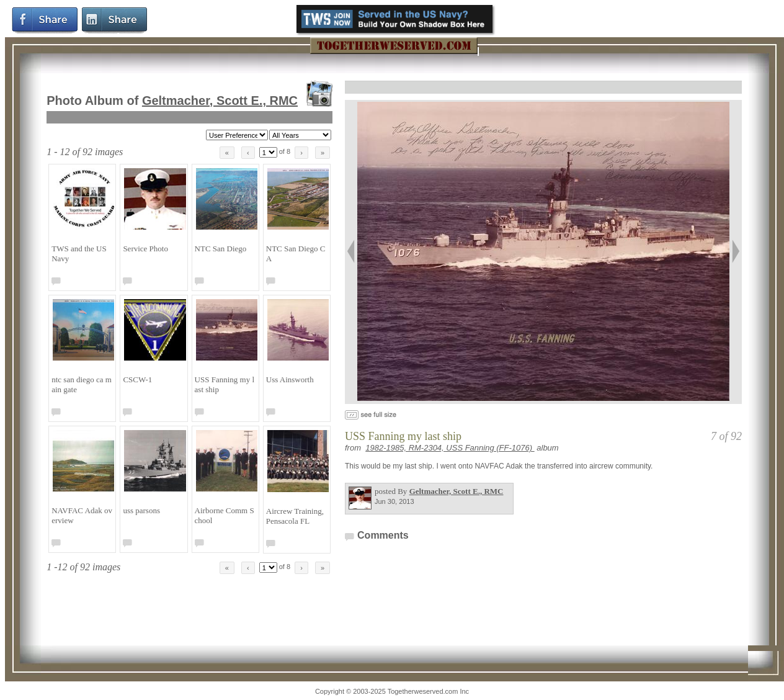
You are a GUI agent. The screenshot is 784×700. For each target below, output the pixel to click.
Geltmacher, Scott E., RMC (220, 101)
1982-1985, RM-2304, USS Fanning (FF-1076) (450, 448)
